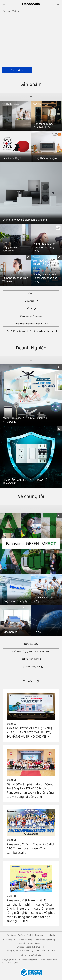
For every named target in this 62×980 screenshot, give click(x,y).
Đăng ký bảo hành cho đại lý (20, 950)
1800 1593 (52, 960)
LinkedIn (52, 935)
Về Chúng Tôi (9, 940)
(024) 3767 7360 (10, 963)
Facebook (11, 935)
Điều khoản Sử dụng (45, 940)
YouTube (21, 935)
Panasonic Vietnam (11, 11)
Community (40, 935)
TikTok (30, 935)
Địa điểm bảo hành (46, 950)
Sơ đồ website (26, 940)
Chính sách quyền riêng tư (29, 943)
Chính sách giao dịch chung (29, 947)
